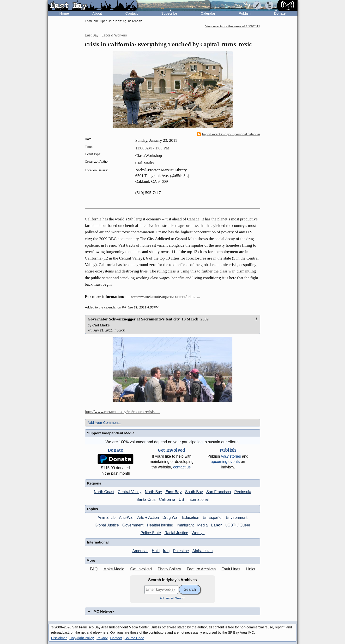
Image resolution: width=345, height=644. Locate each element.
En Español (212, 517)
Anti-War (127, 517)
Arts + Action (148, 517)
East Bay (92, 35)
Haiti (156, 551)
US (181, 499)
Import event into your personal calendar (229, 134)
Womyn (198, 533)
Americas (140, 551)
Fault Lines (231, 569)
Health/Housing (160, 525)
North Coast (104, 492)
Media (202, 525)
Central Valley (130, 492)
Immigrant (185, 525)
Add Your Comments (104, 422)
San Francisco (218, 492)
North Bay (153, 492)
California (167, 499)
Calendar (208, 13)
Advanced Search (172, 598)
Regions (94, 483)
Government (133, 525)
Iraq (166, 551)
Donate (280, 13)
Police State (151, 533)
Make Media (114, 569)
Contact (132, 13)
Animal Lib (106, 517)
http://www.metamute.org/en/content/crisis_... (163, 297)
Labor (216, 525)
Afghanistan (203, 551)
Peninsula (243, 492)
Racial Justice (176, 533)
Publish (245, 13)
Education (191, 517)
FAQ (94, 569)
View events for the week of (233, 26)
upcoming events (225, 462)
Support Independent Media (111, 433)
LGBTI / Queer (238, 525)
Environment (237, 517)
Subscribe (169, 13)
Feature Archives (201, 569)
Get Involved (141, 569)
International (198, 499)
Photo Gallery (169, 569)
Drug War (170, 517)
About (97, 13)
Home (64, 13)
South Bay (194, 492)
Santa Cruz (146, 499)
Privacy (102, 638)
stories (231, 456)
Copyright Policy (82, 638)
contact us (182, 467)
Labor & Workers (114, 35)
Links (251, 569)
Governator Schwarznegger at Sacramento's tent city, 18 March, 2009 (148, 319)
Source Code (134, 638)
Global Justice (107, 525)
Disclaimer (59, 638)
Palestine (181, 551)
